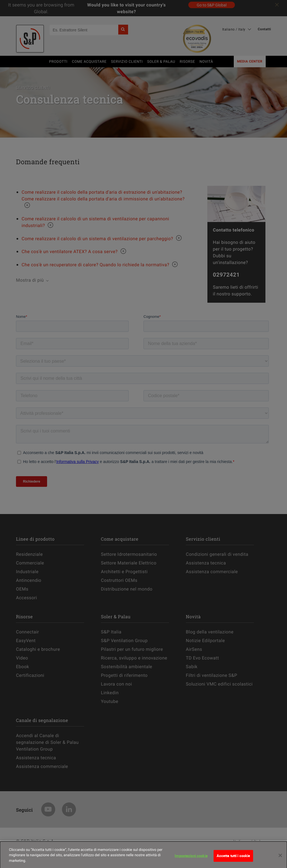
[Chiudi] (280, 858)
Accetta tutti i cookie (233, 858)
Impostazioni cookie (191, 858)
